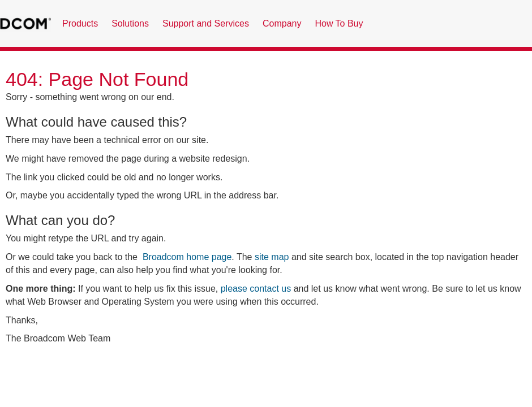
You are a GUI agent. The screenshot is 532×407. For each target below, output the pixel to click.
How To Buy (339, 23)
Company (282, 23)
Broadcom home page (187, 257)
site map (272, 257)
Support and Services (206, 23)
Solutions (130, 23)
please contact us (256, 289)
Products (80, 23)
